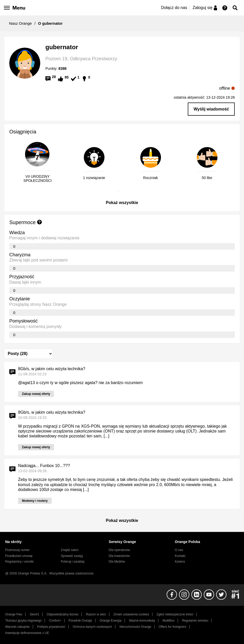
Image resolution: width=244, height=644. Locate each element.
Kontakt (180, 556)
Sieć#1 (34, 614)
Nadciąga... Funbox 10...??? (44, 466)
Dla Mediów (117, 562)
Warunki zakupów (17, 627)
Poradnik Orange (80, 621)
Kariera (180, 562)
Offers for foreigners (172, 627)
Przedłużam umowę (19, 556)
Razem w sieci (96, 614)
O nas (179, 550)
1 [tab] (118, 191)
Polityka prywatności (51, 627)
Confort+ (55, 621)
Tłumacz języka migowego (23, 621)
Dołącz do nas (174, 8)
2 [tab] (126, 191)
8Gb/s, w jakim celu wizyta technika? (52, 369)
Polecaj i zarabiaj (73, 562)
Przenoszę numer (17, 550)
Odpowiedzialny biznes (63, 614)
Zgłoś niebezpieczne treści (175, 614)
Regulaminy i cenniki (19, 562)
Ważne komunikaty (142, 621)
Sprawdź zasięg (72, 556)
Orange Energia (111, 621)
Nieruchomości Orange (135, 627)
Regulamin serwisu (195, 621)
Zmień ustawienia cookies (131, 614)
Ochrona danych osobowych (92, 627)
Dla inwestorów (119, 556)
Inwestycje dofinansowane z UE (27, 633)
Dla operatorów (119, 550)
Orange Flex (14, 614)
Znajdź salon (70, 550)
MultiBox (168, 621)
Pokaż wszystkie (122, 203)
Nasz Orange (20, 23)
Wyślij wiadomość (211, 109)
